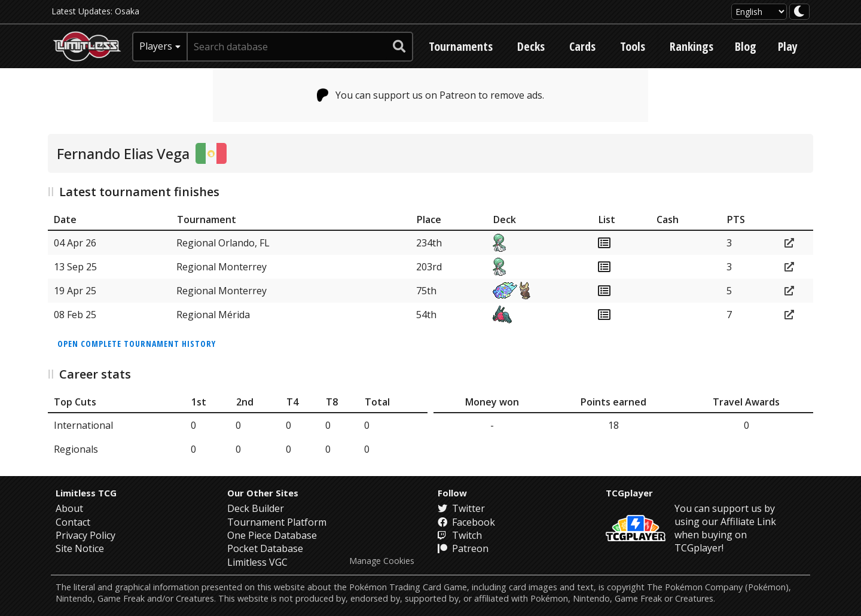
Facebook (466, 522)
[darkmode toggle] (799, 12)
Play (788, 46)
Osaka (127, 11)
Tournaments (461, 46)
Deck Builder (256, 508)
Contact (73, 522)
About (69, 508)
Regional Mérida (213, 315)
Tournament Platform (277, 522)
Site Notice (80, 548)
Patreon (463, 548)
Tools (633, 46)
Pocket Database (265, 548)
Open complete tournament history (137, 344)
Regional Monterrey (222, 267)
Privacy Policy (86, 535)
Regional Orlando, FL (223, 243)
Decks (531, 46)
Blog (746, 46)
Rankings (691, 46)
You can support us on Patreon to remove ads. (431, 95)
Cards (582, 46)
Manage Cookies (382, 561)
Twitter (461, 508)
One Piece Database (272, 535)
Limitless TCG (86, 493)
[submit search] (399, 47)
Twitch (460, 535)
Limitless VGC (257, 562)
